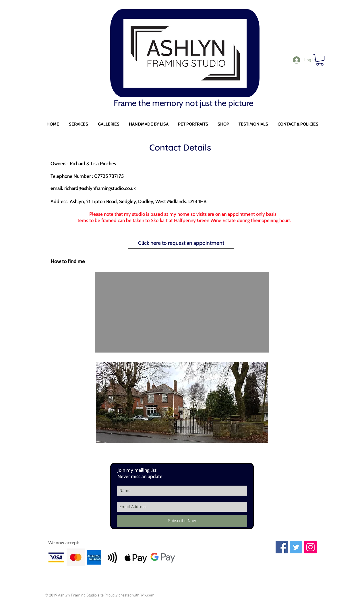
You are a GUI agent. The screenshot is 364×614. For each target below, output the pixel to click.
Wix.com (147, 595)
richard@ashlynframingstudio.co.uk (100, 188)
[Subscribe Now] (182, 521)
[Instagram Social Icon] (310, 547)
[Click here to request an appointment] (181, 243)
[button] (79, 124)
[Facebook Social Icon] (282, 547)
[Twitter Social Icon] (296, 547)
